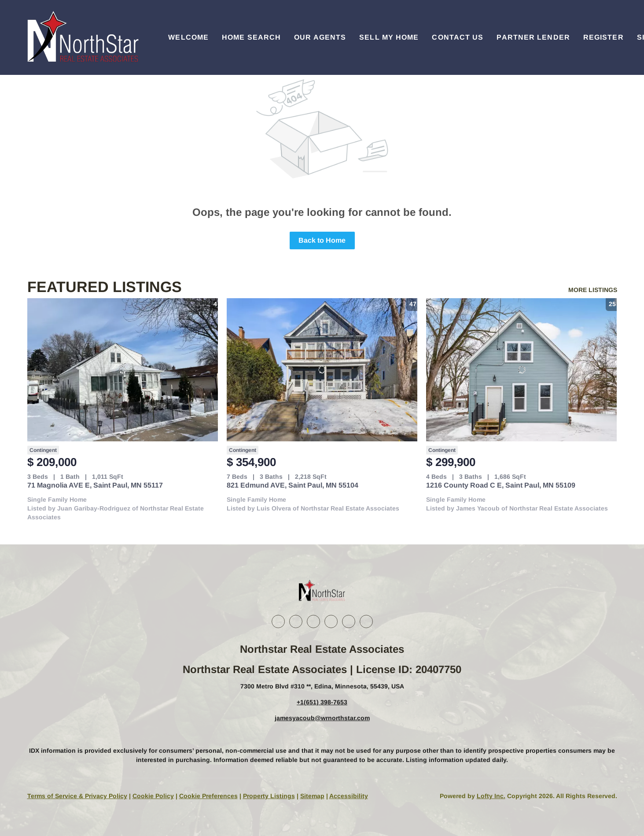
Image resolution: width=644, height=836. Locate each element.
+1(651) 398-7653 (322, 702)
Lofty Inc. (491, 796)
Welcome (188, 37)
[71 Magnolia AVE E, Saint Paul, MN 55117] (123, 370)
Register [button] (604, 37)
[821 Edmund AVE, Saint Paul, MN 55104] (322, 370)
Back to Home (322, 240)
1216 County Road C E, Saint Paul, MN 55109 (501, 485)
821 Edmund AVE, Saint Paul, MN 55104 (293, 485)
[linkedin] (296, 621)
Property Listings (269, 796)
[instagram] (331, 621)
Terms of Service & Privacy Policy (77, 796)
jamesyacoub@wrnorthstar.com (322, 718)
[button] (82, 37)
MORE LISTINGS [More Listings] (593, 290)
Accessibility (349, 796)
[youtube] (349, 621)
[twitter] (313, 621)
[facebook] (278, 621)
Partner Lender (533, 37)
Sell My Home (389, 37)
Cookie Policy (153, 796)
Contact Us (458, 37)
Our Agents (320, 37)
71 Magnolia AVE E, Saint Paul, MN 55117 (95, 485)
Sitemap (312, 796)
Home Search (251, 37)
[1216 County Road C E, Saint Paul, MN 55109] (521, 370)
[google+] (366, 621)
